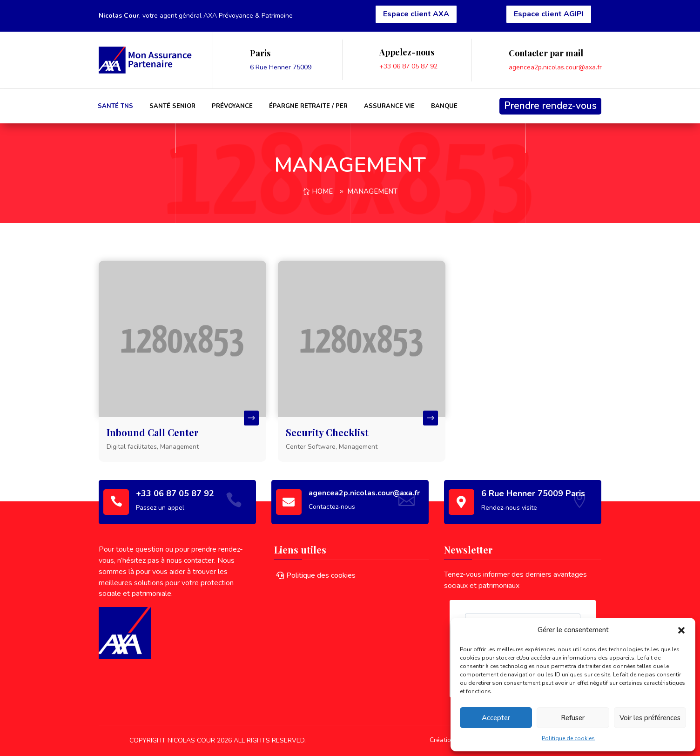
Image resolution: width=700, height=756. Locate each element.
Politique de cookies (568, 738)
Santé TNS (115, 106)
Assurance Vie (389, 106)
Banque (444, 106)
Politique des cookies (321, 575)
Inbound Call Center (153, 432)
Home (322, 191)
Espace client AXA (416, 14)
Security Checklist (327, 432)
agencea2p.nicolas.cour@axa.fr (555, 67)
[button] (681, 630)
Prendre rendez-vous (550, 106)
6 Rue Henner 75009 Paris (533, 493)
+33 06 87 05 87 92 (408, 66)
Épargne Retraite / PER (308, 106)
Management (372, 191)
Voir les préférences (650, 718)
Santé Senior (172, 106)
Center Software (311, 447)
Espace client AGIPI (549, 14)
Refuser (573, 718)
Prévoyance (232, 106)
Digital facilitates (132, 447)
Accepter (496, 718)
